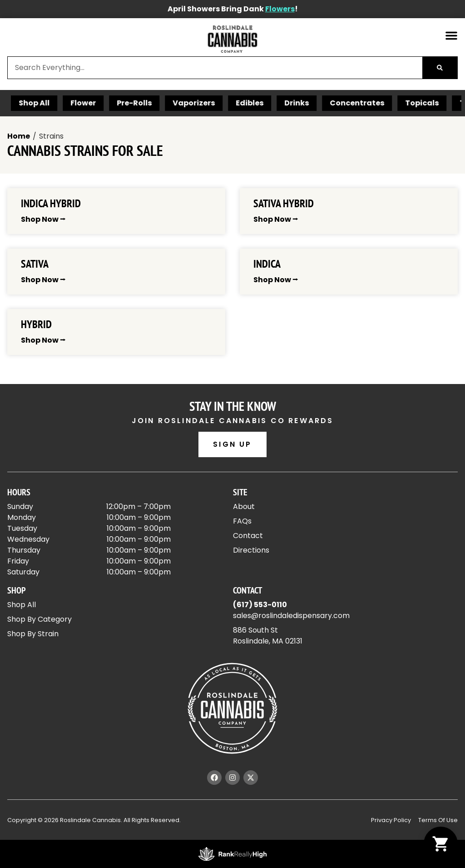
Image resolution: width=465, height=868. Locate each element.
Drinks (327, 103)
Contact (248, 536)
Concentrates (387, 103)
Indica (267, 264)
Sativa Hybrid (284, 203)
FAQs (242, 521)
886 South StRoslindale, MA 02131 (268, 636)
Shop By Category (40, 619)
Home (19, 136)
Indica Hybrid (51, 203)
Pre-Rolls (165, 103)
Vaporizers (224, 103)
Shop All (64, 103)
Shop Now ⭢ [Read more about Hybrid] (43, 340)
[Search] (440, 68)
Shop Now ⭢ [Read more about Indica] (276, 280)
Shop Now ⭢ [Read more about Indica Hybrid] (43, 219)
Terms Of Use (438, 820)
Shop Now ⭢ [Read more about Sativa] (43, 280)
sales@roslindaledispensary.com (291, 616)
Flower (114, 103)
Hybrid (36, 324)
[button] (451, 35)
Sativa (35, 264)
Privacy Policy (391, 820)
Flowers (280, 9)
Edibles (280, 103)
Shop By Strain (33, 634)
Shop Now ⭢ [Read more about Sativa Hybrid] (276, 219)
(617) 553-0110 (260, 605)
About (244, 506)
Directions (251, 550)
